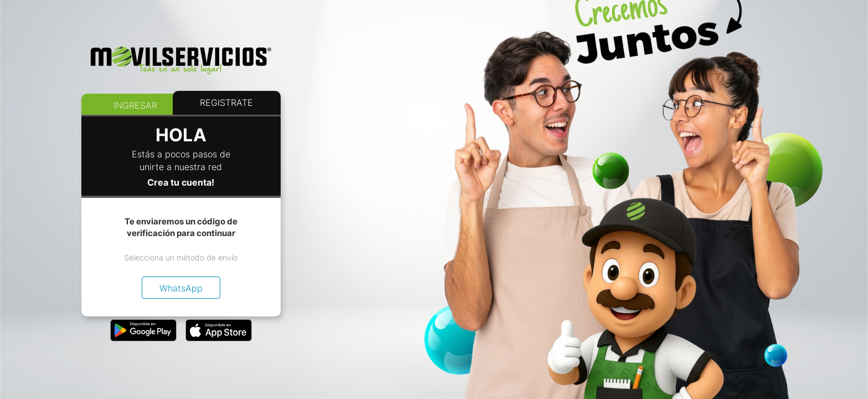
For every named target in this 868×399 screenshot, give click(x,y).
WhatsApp (181, 288)
